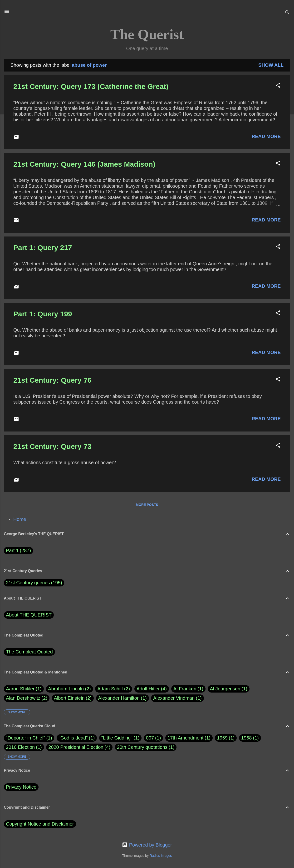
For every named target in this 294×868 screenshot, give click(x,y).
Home (20, 519)
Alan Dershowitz (27, 698)
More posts (147, 505)
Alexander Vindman (177, 698)
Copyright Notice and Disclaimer (40, 824)
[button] (278, 86)
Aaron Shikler (24, 689)
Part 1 (18, 551)
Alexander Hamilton (122, 698)
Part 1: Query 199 (43, 314)
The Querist (147, 34)
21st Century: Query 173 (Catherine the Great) (91, 86)
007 (150, 738)
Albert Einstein (73, 698)
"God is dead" (73, 738)
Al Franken (188, 689)
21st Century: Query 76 (52, 380)
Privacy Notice (21, 787)
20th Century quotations (142, 747)
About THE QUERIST (29, 615)
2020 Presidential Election (76, 747)
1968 (247, 738)
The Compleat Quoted (29, 652)
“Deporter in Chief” (26, 738)
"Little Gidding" (117, 738)
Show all (271, 65)
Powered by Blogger (147, 845)
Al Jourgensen (228, 689)
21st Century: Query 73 (52, 446)
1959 (222, 738)
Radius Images (161, 856)
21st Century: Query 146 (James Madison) (84, 164)
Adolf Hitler (152, 689)
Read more (266, 136)
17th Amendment (185, 738)
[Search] (287, 13)
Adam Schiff (114, 689)
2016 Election (20, 747)
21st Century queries (28, 583)
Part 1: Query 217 (43, 248)
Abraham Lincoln (69, 689)
